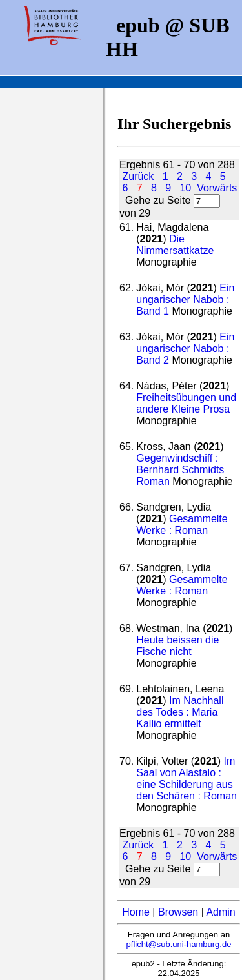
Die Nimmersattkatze (175, 245)
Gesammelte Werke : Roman (182, 524)
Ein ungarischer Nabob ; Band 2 (185, 348)
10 (185, 188)
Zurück (138, 176)
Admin (220, 912)
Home (136, 912)
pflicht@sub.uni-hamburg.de (179, 944)
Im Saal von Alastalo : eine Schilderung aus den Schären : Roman (187, 779)
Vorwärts (217, 188)
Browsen (178, 912)
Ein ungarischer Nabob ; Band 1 (185, 299)
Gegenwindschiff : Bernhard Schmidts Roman (180, 470)
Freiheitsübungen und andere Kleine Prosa (186, 403)
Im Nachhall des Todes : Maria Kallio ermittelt (180, 712)
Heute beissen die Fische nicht (177, 646)
